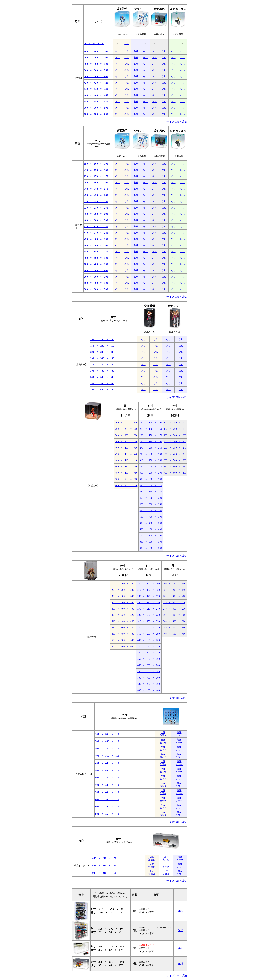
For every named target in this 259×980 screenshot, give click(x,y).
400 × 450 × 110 (107, 770)
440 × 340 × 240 (96, 233)
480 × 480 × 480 (96, 102)
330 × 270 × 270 (96, 208)
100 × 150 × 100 (102, 339)
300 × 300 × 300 (96, 64)
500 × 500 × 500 (96, 108)
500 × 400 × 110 (107, 785)
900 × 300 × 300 (96, 289)
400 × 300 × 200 (96, 220)
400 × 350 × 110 (107, 756)
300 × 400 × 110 (107, 741)
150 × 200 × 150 (102, 346)
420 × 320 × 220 (96, 227)
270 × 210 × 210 (96, 189)
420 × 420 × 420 (96, 83)
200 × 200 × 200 (96, 58)
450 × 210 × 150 (104, 858)
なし (127, 44)
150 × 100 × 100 (96, 164)
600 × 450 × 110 (107, 814)
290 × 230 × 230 (96, 195)
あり (117, 51)
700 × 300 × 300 (96, 277)
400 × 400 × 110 (107, 763)
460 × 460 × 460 (96, 95)
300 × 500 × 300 (102, 377)
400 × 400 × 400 (96, 76)
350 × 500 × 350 (102, 383)
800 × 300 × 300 (96, 283)
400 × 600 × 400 (102, 390)
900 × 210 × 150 (104, 873)
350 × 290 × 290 (96, 214)
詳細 (180, 911)
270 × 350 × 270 (102, 365)
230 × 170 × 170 (96, 176)
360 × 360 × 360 (96, 70)
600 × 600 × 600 (96, 114)
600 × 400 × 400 (96, 270)
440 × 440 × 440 (96, 89)
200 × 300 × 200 (102, 352)
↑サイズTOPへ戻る (178, 122)
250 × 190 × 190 (96, 183)
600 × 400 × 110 (107, 807)
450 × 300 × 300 (96, 239)
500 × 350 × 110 (107, 778)
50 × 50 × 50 (94, 43)
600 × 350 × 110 (107, 799)
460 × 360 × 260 (96, 245)
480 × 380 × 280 (96, 252)
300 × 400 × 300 (102, 371)
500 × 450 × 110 (107, 792)
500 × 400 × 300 (96, 258)
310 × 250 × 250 (96, 201)
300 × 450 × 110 (107, 749)
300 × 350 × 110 (107, 734)
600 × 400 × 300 (96, 264)
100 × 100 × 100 (96, 51)
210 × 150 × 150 (96, 170)
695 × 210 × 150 (104, 866)
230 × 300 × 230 (102, 358)
